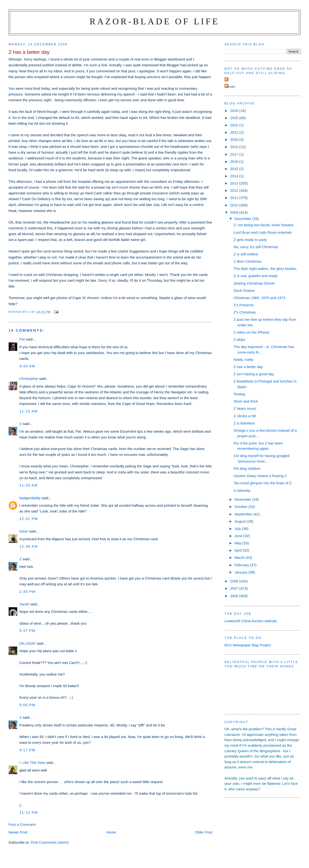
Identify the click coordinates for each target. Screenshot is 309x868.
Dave (24, 531)
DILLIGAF (27, 643)
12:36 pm (29, 546)
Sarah (24, 604)
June (239, 536)
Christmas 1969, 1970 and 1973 (260, 298)
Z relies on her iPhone (252, 332)
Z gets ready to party (250, 240)
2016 (235, 161)
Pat (22, 339)
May (238, 543)
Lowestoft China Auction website (251, 621)
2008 (235, 581)
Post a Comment (22, 824)
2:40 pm (27, 591)
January (241, 572)
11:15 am (28, 411)
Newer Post (18, 832)
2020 (235, 140)
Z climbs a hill (245, 416)
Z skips (239, 339)
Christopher (29, 379)
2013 (235, 183)
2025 (235, 118)
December (243, 219)
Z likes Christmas (248, 261)
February (242, 565)
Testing (239, 394)
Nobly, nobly (244, 359)
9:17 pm (27, 750)
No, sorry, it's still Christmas (256, 247)
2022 (235, 125)
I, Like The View (32, 762)
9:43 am (27, 366)
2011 (235, 198)
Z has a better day (248, 367)
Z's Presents (244, 305)
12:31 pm (29, 519)
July (238, 529)
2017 (235, 154)
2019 (235, 147)
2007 (235, 588)
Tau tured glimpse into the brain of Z (263, 483)
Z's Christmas (245, 312)
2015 (235, 169)
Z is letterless (244, 423)
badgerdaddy (30, 498)
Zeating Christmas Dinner (254, 283)
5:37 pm (27, 631)
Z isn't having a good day (254, 374)
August (241, 521)
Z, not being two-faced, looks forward (263, 225)
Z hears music (245, 408)
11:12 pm (29, 812)
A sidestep (242, 490)
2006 (235, 596)
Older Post (204, 832)
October (241, 507)
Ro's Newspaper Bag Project (248, 645)
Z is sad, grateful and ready (256, 276)
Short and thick (246, 401)
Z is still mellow (246, 254)
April (239, 550)
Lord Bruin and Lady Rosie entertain (263, 232)
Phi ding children (247, 468)
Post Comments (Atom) (50, 842)
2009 (235, 212)
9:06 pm (27, 705)
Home (111, 832)
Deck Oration (244, 290)
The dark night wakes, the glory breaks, (265, 269)
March (240, 557)
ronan (230, 86)
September (244, 514)
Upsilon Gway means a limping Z (260, 476)
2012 (235, 190)
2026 (235, 111)
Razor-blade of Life (154, 21)
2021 (235, 132)
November (243, 499)
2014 (235, 176)
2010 (235, 205)
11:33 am (28, 485)
